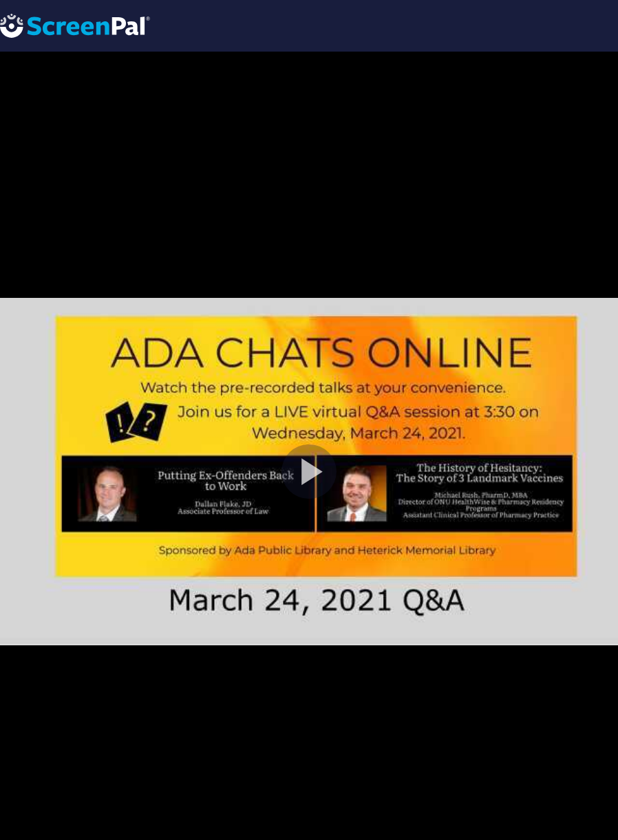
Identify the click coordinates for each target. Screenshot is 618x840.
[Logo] (75, 25)
